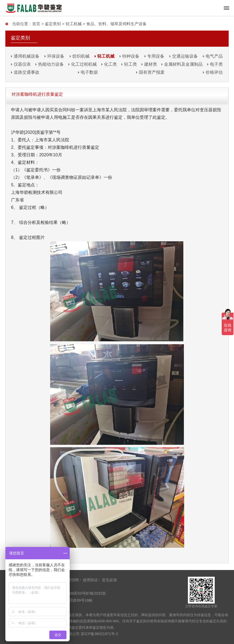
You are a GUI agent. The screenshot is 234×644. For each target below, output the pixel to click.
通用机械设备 (27, 56)
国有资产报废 (152, 72)
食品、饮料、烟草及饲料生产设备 (116, 24)
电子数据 (89, 72)
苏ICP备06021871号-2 (99, 634)
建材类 (151, 64)
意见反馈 (109, 580)
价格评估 (214, 72)
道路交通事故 (27, 72)
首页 (36, 24)
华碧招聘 (71, 580)
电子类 (216, 64)
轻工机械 (74, 24)
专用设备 (156, 56)
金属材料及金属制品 (183, 64)
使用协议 (90, 580)
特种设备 (131, 56)
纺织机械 (81, 56)
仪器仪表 (22, 64)
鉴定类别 (53, 24)
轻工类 (131, 64)
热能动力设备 (51, 64)
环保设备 (56, 56)
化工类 (110, 64)
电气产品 (214, 56)
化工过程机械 (84, 64)
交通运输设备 (185, 56)
